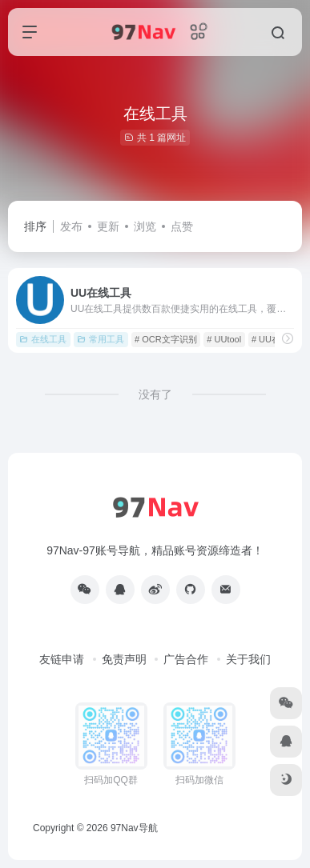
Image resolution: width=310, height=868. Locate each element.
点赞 (182, 226)
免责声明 (124, 659)
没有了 (155, 394)
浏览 (145, 226)
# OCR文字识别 (166, 339)
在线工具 (43, 339)
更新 (108, 226)
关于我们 (248, 659)
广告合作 (186, 659)
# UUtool (224, 339)
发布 (71, 226)
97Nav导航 (134, 828)
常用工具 (101, 339)
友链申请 (62, 659)
